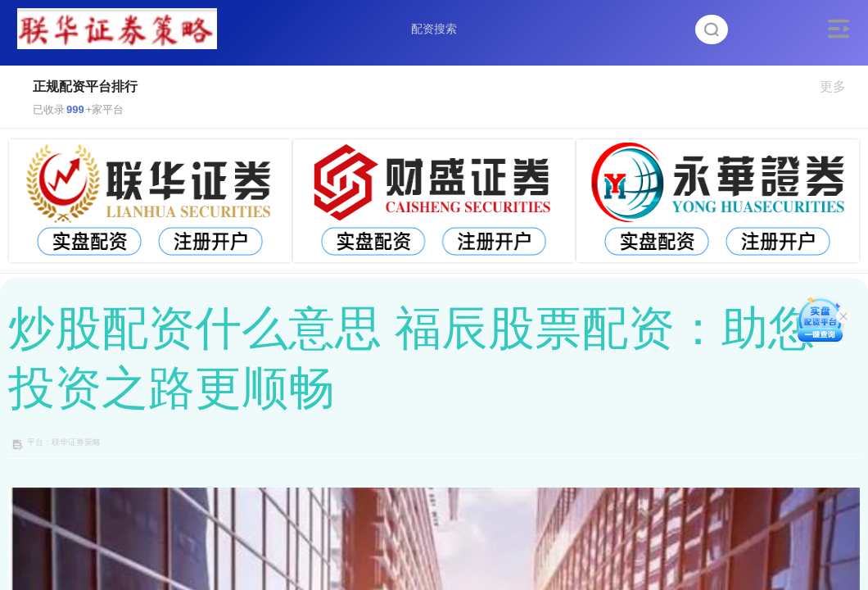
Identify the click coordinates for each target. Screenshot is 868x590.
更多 (840, 86)
